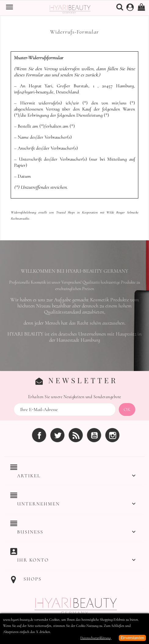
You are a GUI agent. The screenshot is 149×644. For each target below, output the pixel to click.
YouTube (94, 435)
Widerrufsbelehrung (23, 212)
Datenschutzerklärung (96, 638)
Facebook (39, 435)
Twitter (57, 435)
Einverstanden (132, 638)
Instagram (112, 435)
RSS (76, 435)
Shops (33, 579)
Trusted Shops (65, 212)
